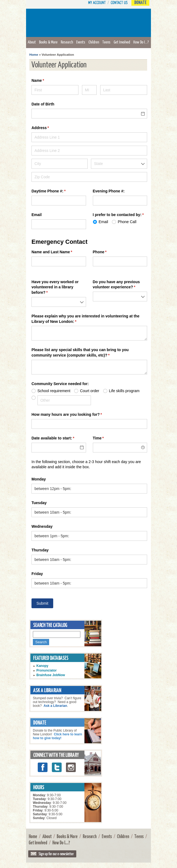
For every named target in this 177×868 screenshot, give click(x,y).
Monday (39, 479)
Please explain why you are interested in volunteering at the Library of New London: (86, 319)
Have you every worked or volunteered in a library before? (55, 288)
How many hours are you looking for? (75, 415)
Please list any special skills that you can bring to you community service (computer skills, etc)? (80, 353)
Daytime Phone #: (56, 191)
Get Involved (122, 42)
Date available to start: (59, 438)
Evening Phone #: (109, 191)
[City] (60, 164)
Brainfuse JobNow (51, 675)
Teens (106, 42)
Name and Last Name (59, 252)
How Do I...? (141, 42)
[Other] (64, 400)
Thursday (40, 550)
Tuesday (39, 503)
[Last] (124, 90)
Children (94, 42)
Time (106, 438)
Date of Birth (43, 104)
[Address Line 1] (89, 137)
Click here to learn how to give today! (57, 736)
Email (37, 215)
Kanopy (42, 666)
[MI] (89, 90)
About (32, 42)
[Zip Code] (89, 177)
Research (67, 42)
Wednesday (42, 526)
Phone (108, 252)
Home (34, 54)
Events (81, 42)
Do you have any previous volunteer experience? (120, 285)
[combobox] (119, 164)
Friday (37, 574)
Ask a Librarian (55, 706)
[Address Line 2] (89, 151)
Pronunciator (47, 670)
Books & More (48, 42)
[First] (55, 90)
